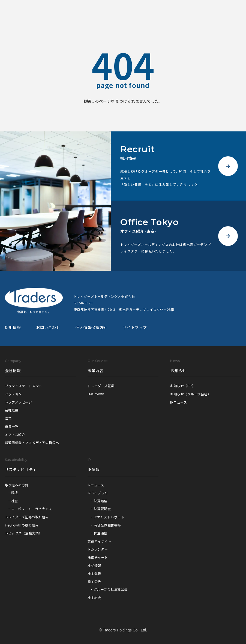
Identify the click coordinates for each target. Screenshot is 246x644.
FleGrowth (96, 394)
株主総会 (94, 597)
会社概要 (12, 410)
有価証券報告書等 (107, 525)
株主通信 (101, 533)
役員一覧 (12, 426)
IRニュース (178, 402)
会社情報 (13, 370)
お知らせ (178, 370)
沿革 (8, 418)
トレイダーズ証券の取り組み (27, 517)
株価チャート (98, 557)
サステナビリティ (21, 469)
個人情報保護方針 (92, 327)
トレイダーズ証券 (101, 386)
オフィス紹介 (15, 434)
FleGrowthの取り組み (22, 525)
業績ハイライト (99, 541)
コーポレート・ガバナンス (32, 509)
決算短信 (101, 501)
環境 (15, 492)
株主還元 (94, 573)
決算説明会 (102, 509)
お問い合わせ (48, 327)
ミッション (13, 394)
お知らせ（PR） (183, 386)
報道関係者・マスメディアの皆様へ (32, 442)
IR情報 (94, 469)
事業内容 (96, 370)
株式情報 (94, 565)
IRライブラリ (98, 493)
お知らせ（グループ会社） (190, 394)
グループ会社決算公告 (111, 589)
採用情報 (13, 327)
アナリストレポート (109, 517)
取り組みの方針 (17, 485)
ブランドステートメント (24, 386)
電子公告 (94, 582)
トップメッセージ (19, 402)
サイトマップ (135, 327)
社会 (15, 501)
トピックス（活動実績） (24, 533)
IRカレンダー (98, 549)
